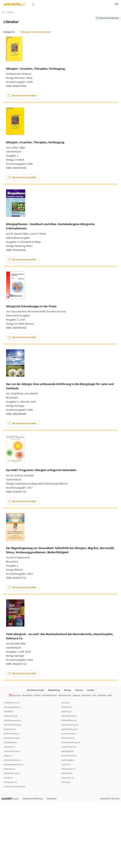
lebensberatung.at (12, 738)
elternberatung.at (69, 716)
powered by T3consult (110, 799)
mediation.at (9, 747)
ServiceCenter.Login (36, 690)
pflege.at (8, 756)
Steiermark (86, 695)
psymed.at (66, 765)
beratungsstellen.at (12, 707)
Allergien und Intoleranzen (36, 32)
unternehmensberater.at (14, 787)
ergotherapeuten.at (12, 720)
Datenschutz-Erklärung (33, 799)
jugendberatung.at (69, 729)
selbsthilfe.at (67, 773)
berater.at (65, 703)
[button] (117, 4)
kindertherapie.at (11, 734)
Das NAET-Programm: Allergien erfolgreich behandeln (41, 470)
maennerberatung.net (71, 742)
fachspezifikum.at (69, 720)
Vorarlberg (102, 695)
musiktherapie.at (69, 747)
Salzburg (76, 695)
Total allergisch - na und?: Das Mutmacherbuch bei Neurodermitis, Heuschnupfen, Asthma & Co (60, 636)
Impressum (52, 799)
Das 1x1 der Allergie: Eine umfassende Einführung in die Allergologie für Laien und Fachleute (60, 386)
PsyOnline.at (9, 769)
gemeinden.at (10, 729)
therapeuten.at (10, 782)
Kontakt (91, 690)
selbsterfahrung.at (12, 773)
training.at (66, 782)
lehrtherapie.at (68, 738)
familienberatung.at (12, 725)
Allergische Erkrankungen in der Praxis (31, 306)
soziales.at (8, 778)
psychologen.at (68, 760)
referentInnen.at (68, 769)
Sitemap (67, 690)
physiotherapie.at (69, 756)
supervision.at (67, 778)
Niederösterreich (50, 695)
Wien (110, 695)
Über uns (79, 690)
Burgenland (28, 695)
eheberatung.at (10, 716)
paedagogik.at (67, 751)
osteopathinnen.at (12, 751)
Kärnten (38, 695)
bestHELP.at (66, 707)
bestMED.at (9, 712)
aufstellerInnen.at (12, 703)
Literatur (10, 12)
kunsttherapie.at (68, 734)
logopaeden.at (10, 742)
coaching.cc (66, 712)
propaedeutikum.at (12, 760)
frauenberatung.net (70, 725)
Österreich (15, 696)
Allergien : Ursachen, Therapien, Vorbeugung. (36, 69)
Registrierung (54, 690)
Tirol (94, 695)
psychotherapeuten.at (13, 765)
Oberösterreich (65, 695)
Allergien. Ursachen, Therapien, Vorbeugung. (35, 142)
